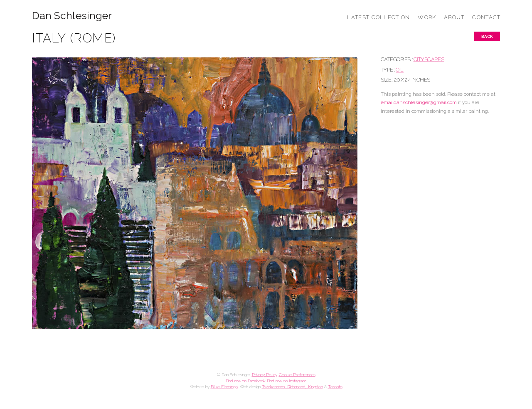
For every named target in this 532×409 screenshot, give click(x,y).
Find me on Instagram (287, 381)
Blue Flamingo (224, 387)
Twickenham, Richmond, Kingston (292, 387)
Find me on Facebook (246, 381)
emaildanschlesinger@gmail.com (419, 102)
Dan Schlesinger (72, 16)
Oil (400, 70)
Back (487, 36)
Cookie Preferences (297, 375)
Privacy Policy (264, 375)
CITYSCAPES (429, 59)
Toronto (335, 387)
